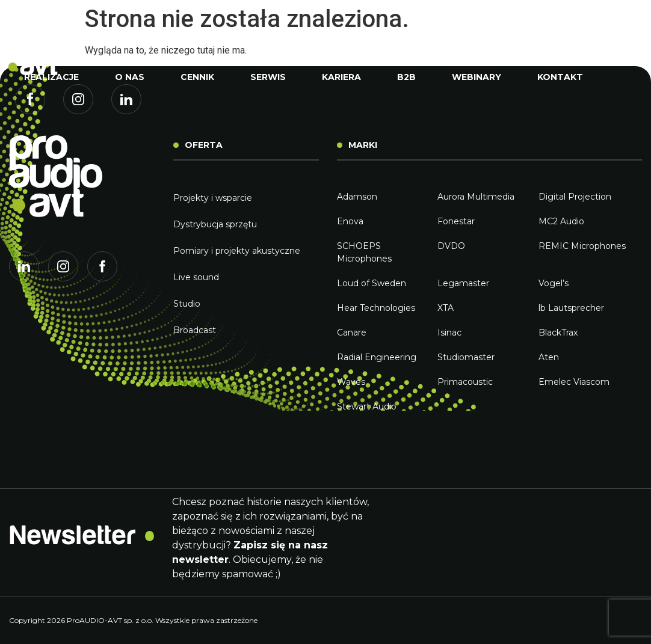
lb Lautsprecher (571, 308)
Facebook (30, 108)
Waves (351, 382)
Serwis (268, 77)
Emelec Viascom (574, 382)
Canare (352, 333)
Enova (350, 221)
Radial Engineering (377, 357)
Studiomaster (466, 357)
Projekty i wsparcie (213, 198)
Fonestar (456, 221)
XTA (446, 308)
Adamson (357, 197)
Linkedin (126, 108)
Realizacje (51, 77)
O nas (130, 77)
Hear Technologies (376, 308)
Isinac (449, 333)
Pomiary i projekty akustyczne (237, 251)
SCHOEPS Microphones (364, 252)
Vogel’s (554, 283)
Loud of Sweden (372, 283)
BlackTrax (558, 333)
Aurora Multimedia (476, 197)
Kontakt (560, 77)
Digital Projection (575, 197)
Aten (549, 357)
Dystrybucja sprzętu (215, 224)
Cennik (197, 77)
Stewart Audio (367, 406)
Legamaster (463, 283)
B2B (406, 77)
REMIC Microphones (582, 246)
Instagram (78, 108)
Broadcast (195, 330)
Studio (187, 304)
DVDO (451, 246)
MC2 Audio (561, 221)
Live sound (196, 277)
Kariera (341, 77)
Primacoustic (465, 382)
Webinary (477, 77)
